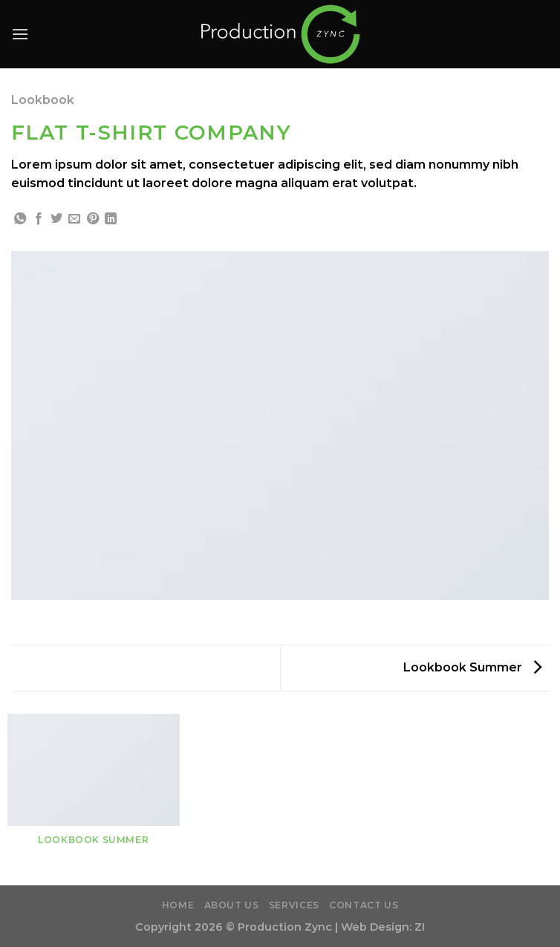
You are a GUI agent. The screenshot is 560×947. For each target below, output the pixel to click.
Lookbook (43, 100)
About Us (232, 905)
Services (294, 905)
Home (178, 905)
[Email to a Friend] (74, 219)
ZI (420, 927)
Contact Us (364, 905)
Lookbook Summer (472, 667)
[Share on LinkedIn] (111, 219)
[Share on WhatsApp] (20, 219)
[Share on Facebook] (39, 219)
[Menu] (20, 34)
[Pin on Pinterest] (93, 219)
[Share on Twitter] (56, 219)
